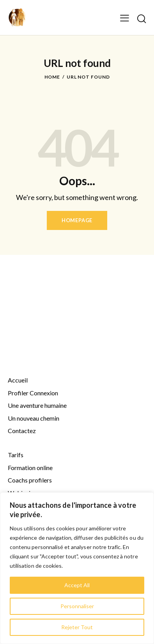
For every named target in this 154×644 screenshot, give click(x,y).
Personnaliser (77, 606)
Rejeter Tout (77, 627)
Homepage (77, 220)
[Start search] (141, 18)
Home (52, 77)
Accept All (77, 585)
